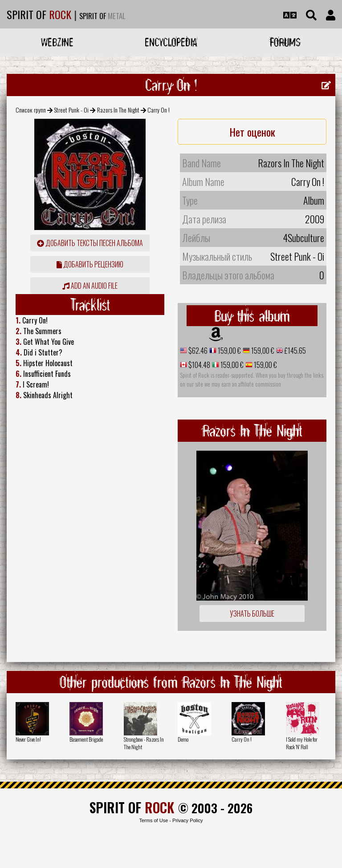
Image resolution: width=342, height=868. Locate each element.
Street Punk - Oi (71, 110)
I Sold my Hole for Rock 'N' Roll (302, 743)
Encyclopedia (171, 42)
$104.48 (199, 365)
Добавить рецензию (90, 264)
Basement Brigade (86, 739)
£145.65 (295, 351)
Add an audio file (90, 286)
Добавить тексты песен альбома (90, 243)
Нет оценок (252, 132)
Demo (183, 739)
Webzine (57, 42)
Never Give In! (28, 739)
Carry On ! (242, 739)
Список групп (31, 110)
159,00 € (229, 351)
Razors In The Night (118, 110)
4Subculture (303, 238)
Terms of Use (153, 820)
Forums (285, 42)
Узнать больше (252, 614)
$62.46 (197, 351)
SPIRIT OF (39, 14)
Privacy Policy (187, 820)
